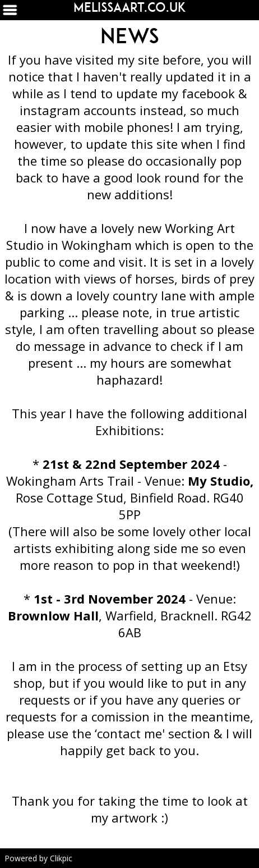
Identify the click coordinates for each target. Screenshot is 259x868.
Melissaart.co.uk (130, 7)
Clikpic (61, 858)
